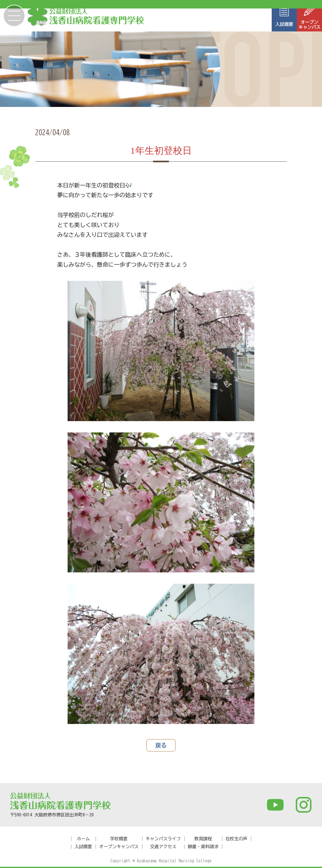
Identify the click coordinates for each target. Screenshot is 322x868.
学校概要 (119, 839)
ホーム (83, 839)
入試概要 (83, 847)
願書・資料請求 (203, 847)
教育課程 (203, 839)
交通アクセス (163, 847)
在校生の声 (236, 839)
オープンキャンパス (119, 847)
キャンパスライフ (163, 839)
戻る (161, 745)
